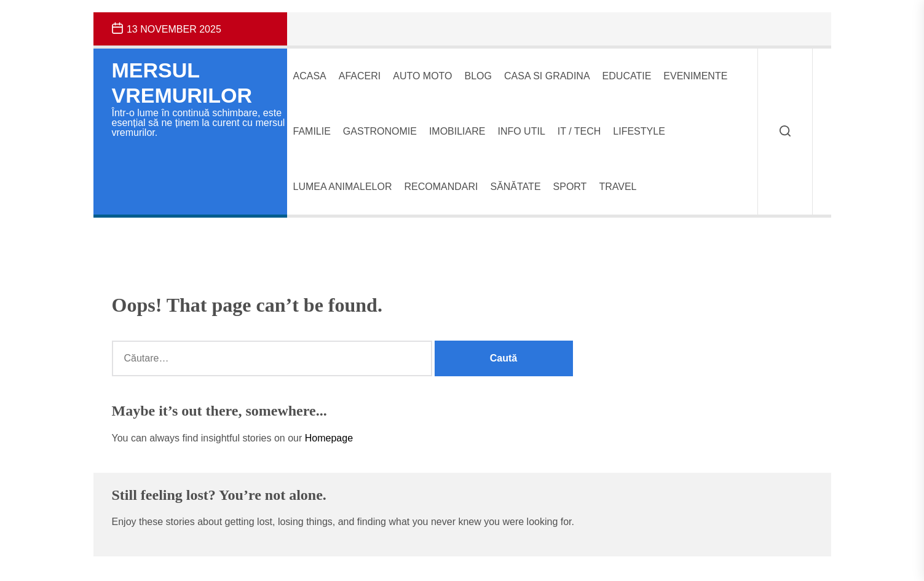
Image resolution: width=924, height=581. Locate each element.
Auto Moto (422, 76)
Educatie (627, 76)
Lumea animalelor (343, 187)
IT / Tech (579, 131)
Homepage (329, 438)
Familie (312, 131)
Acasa (310, 76)
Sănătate (515, 187)
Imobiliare (457, 131)
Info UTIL (521, 131)
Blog (478, 76)
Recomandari (441, 187)
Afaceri (360, 76)
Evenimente (695, 76)
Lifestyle (639, 131)
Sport (570, 187)
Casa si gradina (547, 76)
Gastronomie (380, 131)
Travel (618, 187)
